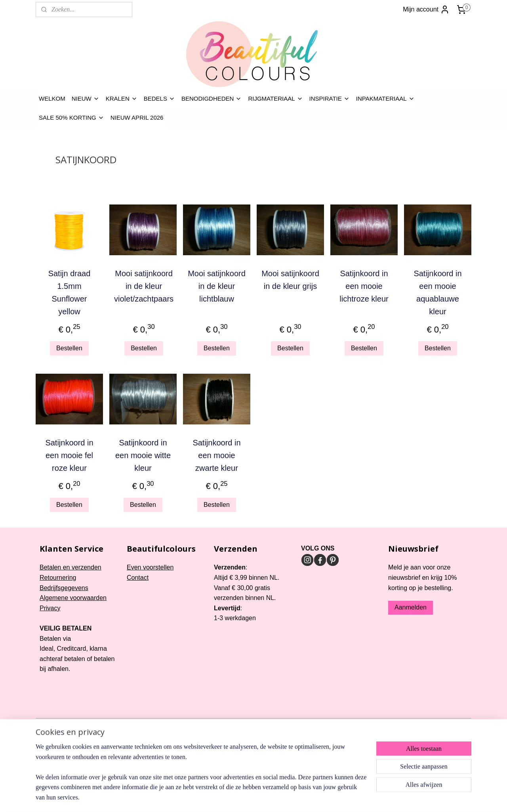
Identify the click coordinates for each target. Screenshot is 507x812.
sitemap (232, 725)
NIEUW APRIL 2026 (137, 118)
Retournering (58, 578)
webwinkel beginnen (272, 725)
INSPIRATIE (330, 98)
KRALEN (122, 98)
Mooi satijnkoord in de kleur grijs (290, 280)
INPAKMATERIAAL (385, 98)
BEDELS (159, 98)
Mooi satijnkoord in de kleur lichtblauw (217, 286)
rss (245, 725)
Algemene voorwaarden (73, 598)
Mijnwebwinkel (333, 725)
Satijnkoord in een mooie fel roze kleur (69, 455)
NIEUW (86, 98)
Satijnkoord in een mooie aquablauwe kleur (437, 292)
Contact (138, 578)
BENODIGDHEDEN (212, 98)
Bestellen (69, 348)
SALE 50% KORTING (71, 118)
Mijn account (426, 10)
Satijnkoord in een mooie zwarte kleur (216, 455)
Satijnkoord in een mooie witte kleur (143, 455)
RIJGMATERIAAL (275, 98)
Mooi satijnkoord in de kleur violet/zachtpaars (144, 286)
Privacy (50, 608)
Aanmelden (411, 607)
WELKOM (52, 98)
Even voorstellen (150, 567)
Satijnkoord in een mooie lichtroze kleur (364, 286)
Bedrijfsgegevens (64, 588)
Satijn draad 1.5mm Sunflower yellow (70, 292)
